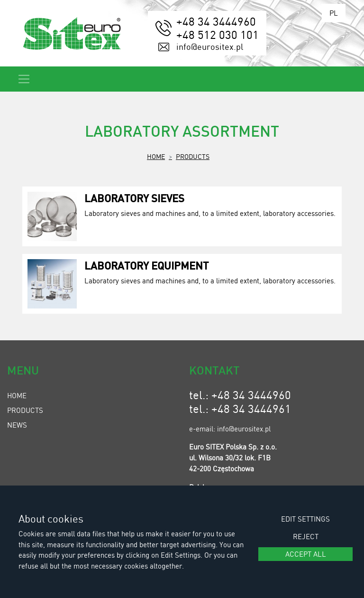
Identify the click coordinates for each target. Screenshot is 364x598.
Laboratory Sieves (134, 198)
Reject (306, 536)
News (17, 425)
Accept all (306, 554)
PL (334, 13)
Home (156, 156)
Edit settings (305, 519)
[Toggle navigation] (24, 79)
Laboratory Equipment (146, 265)
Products (193, 156)
